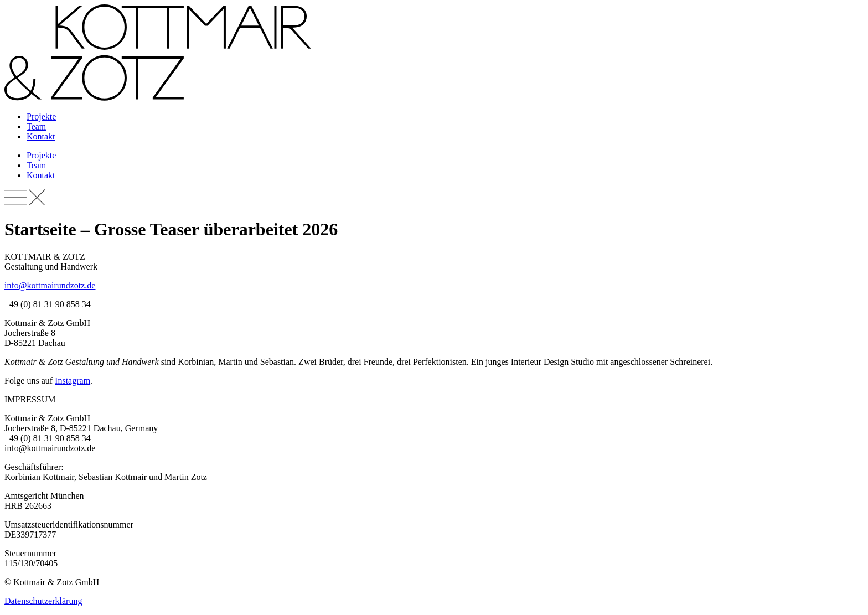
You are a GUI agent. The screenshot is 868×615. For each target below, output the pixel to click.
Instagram (73, 381)
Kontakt (41, 136)
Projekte (41, 117)
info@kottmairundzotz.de (50, 285)
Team (36, 126)
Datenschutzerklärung (43, 601)
